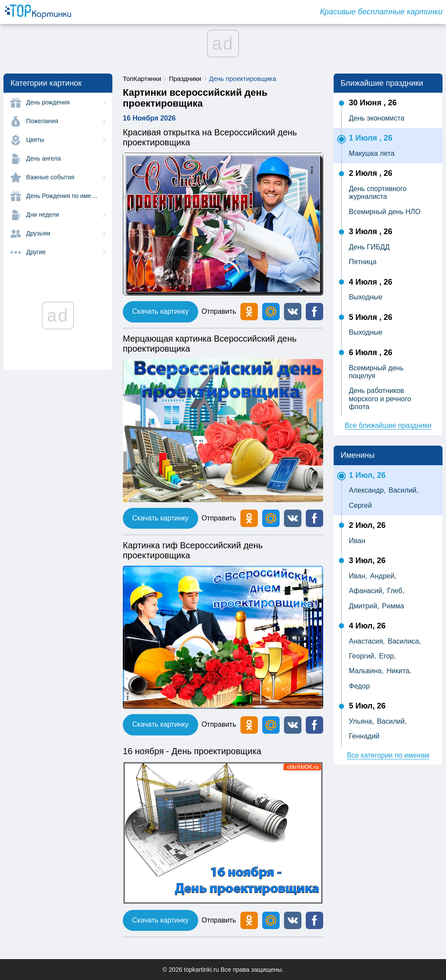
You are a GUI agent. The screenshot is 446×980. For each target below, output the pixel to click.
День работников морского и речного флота (380, 399)
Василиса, (404, 641)
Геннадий (364, 736)
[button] (293, 312)
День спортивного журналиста (378, 193)
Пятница (363, 262)
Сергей (360, 505)
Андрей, (383, 576)
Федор (359, 686)
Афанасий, (367, 591)
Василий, (403, 490)
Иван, (358, 576)
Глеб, (396, 591)
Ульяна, (362, 721)
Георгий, (362, 656)
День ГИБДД (369, 247)
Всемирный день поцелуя (376, 372)
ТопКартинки (142, 79)
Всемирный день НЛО (385, 212)
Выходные (366, 297)
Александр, (367, 490)
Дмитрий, (364, 606)
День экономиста (377, 118)
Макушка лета (372, 153)
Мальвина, (366, 671)
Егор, (387, 656)
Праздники (185, 79)
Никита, (399, 671)
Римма (393, 606)
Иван (357, 541)
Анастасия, (367, 641)
